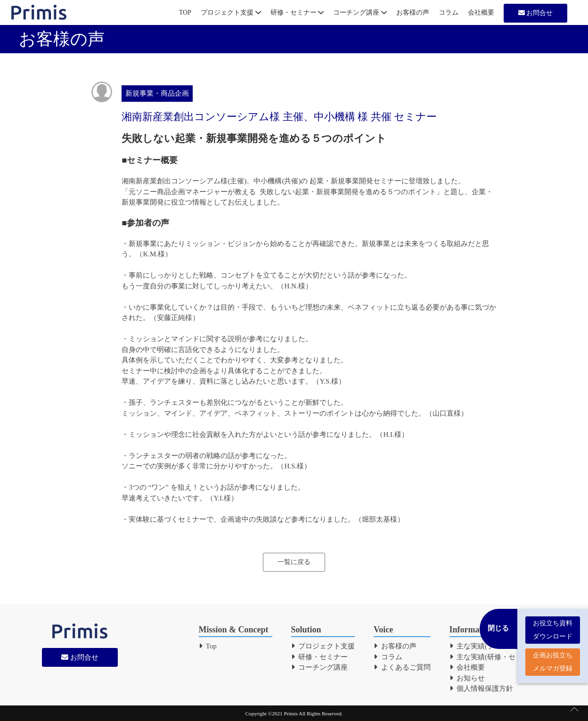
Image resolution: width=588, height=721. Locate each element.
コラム (449, 12)
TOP (185, 12)
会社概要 (481, 12)
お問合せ (536, 13)
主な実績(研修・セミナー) (494, 657)
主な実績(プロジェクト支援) (498, 646)
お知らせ (467, 678)
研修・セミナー (297, 12)
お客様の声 (413, 12)
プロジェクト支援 (231, 12)
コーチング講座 (360, 12)
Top (208, 646)
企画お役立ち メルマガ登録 (553, 657)
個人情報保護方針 (482, 688)
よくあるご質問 (402, 667)
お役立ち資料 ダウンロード (553, 625)
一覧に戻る (294, 562)
